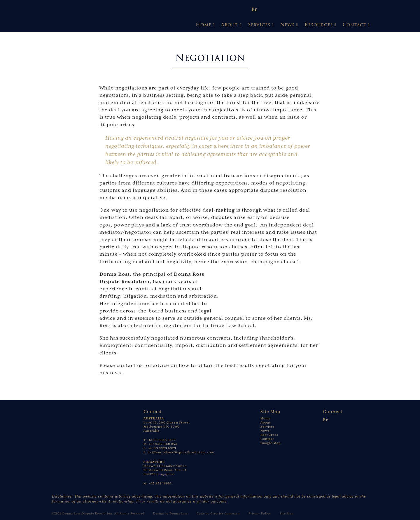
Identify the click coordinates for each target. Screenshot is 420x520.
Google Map (271, 443)
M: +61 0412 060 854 (160, 444)
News (287, 25)
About (229, 25)
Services (259, 25)
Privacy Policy (260, 513)
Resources (319, 25)
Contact (355, 25)
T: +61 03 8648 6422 (160, 440)
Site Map (287, 513)
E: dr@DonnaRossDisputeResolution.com (179, 452)
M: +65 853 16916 (157, 483)
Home (203, 25)
